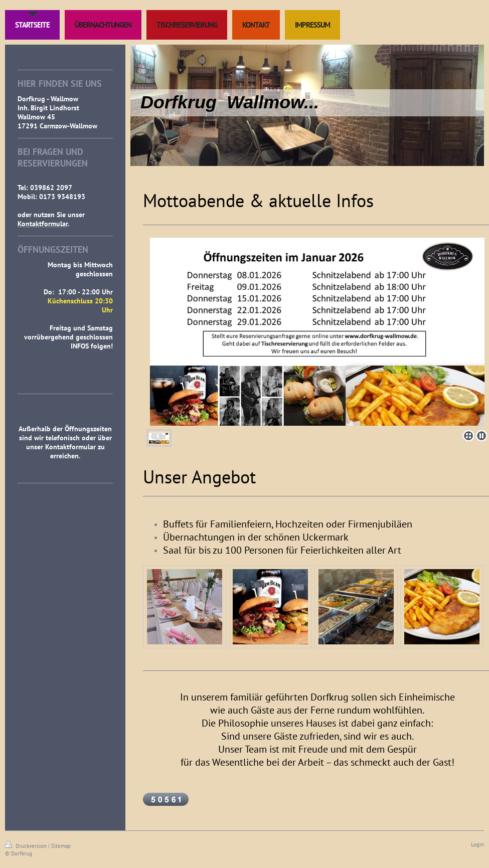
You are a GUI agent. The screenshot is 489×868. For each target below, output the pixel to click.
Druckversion (27, 846)
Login (477, 844)
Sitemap (61, 846)
